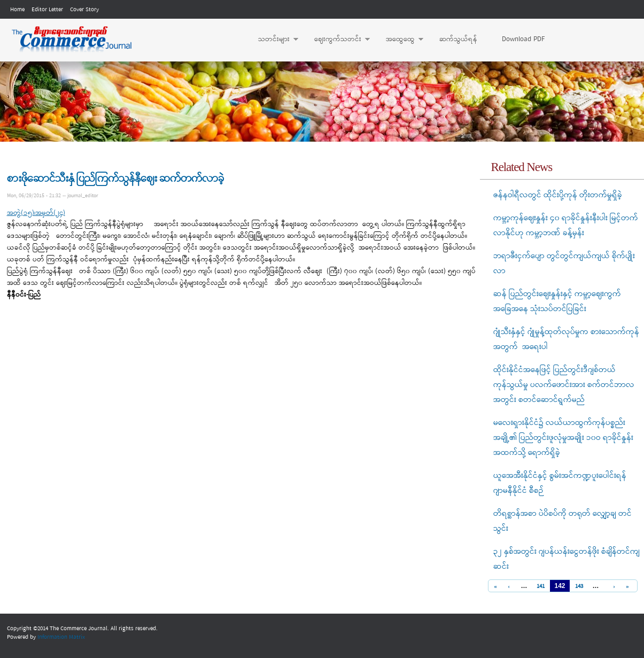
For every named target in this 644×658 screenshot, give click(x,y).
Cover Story (84, 10)
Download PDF (523, 39)
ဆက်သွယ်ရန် (458, 39)
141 (541, 587)
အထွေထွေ (399, 40)
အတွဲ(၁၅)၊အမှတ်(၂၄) (36, 213)
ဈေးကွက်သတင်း (337, 40)
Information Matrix (61, 637)
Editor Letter (47, 10)
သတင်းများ (273, 40)
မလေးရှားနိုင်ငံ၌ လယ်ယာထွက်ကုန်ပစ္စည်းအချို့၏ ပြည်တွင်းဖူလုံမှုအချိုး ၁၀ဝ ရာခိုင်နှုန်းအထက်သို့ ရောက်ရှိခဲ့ (563, 438)
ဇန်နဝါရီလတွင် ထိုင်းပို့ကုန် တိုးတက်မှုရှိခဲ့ (558, 195)
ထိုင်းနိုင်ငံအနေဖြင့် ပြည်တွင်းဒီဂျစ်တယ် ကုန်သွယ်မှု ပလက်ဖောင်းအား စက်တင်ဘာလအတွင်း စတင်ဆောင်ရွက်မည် (564, 385)
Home (17, 10)
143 (579, 587)
